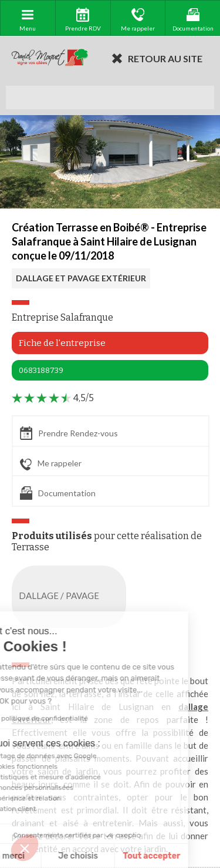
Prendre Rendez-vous (69, 433)
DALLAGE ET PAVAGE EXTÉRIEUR (81, 278)
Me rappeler (51, 464)
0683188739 (41, 370)
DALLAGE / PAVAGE (71, 597)
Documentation (58, 493)
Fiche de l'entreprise (62, 343)
